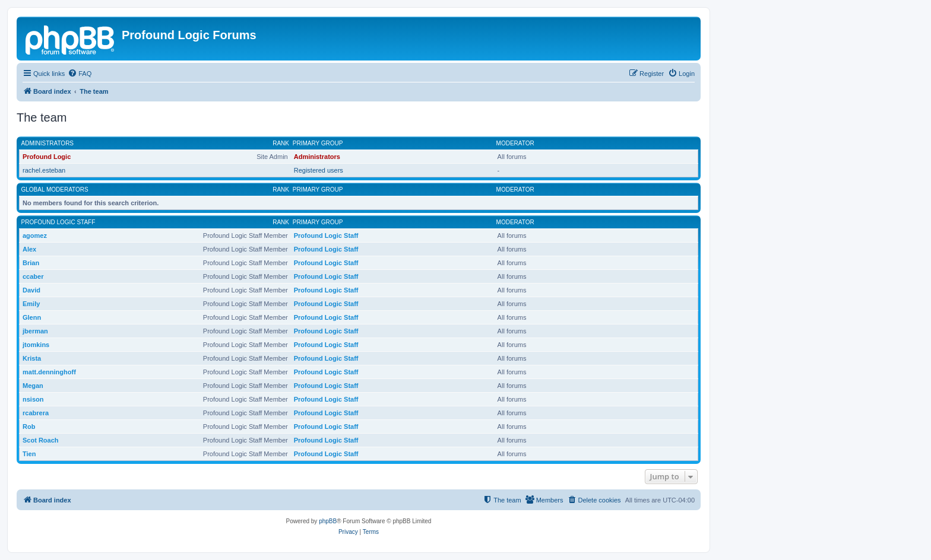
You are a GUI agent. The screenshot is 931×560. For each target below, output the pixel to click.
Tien (29, 454)
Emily (31, 304)
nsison (33, 399)
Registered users (319, 170)
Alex (29, 249)
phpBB (328, 521)
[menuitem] (80, 74)
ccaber (33, 276)
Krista (32, 358)
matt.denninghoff (49, 372)
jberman (35, 331)
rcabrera (36, 413)
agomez (35, 236)
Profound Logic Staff (58, 222)
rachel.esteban (44, 170)
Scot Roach (41, 440)
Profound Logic (47, 157)
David (31, 290)
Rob (29, 427)
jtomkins (36, 345)
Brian (31, 263)
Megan (33, 386)
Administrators (48, 143)
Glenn (32, 317)
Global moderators (55, 190)
